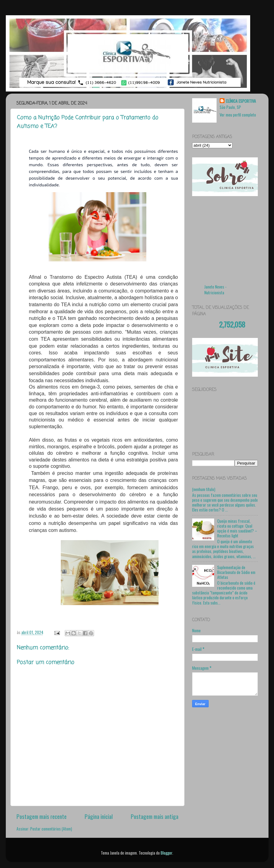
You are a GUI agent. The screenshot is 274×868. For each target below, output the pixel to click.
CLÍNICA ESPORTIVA (241, 101)
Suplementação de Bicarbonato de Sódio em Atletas (236, 572)
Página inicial (99, 816)
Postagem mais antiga (155, 816)
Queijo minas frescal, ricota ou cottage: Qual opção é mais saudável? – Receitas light (237, 528)
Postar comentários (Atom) (51, 829)
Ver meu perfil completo (238, 115)
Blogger (166, 853)
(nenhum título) (204, 489)
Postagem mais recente (42, 816)
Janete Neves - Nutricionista (216, 290)
